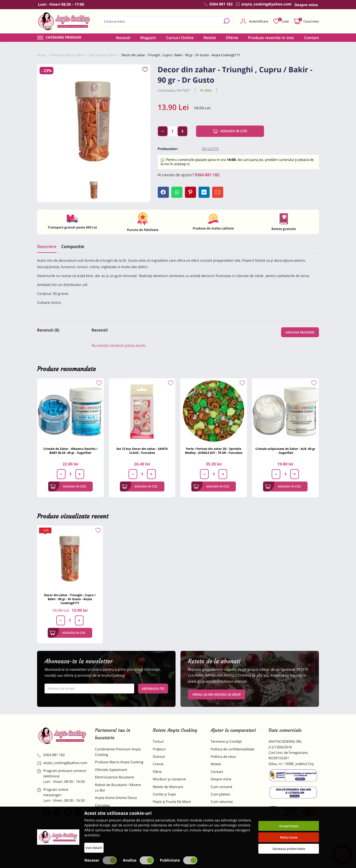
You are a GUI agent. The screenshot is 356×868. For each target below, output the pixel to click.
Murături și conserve (169, 779)
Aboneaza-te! (153, 689)
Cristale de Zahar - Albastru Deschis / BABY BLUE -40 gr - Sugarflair (70, 451)
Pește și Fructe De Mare (172, 802)
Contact (311, 38)
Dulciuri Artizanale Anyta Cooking (115, 829)
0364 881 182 (207, 175)
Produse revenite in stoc (271, 38)
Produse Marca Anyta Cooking (119, 762)
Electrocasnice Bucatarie (114, 777)
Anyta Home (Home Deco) (116, 798)
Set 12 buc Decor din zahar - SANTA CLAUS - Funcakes (142, 451)
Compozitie (73, 246)
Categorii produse (64, 38)
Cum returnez (222, 802)
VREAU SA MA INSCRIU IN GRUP (217, 694)
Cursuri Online (180, 38)
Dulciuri (159, 757)
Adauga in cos (230, 131)
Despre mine (221, 779)
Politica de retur (223, 757)
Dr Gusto (210, 149)
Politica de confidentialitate (233, 749)
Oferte (232, 38)
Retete (210, 38)
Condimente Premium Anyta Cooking (118, 752)
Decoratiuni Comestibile (114, 839)
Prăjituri (159, 749)
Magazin (148, 38)
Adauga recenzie (300, 332)
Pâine (157, 772)
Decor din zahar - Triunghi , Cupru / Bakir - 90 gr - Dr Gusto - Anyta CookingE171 (70, 599)
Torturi (158, 742)
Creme (158, 764)
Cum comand (221, 787)
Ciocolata (102, 805)
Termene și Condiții (226, 742)
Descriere (47, 246)
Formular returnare (226, 809)
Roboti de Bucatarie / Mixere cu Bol (118, 788)
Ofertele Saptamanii (111, 770)
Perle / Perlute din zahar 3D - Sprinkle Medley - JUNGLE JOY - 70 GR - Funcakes (214, 451)
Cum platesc (221, 794)
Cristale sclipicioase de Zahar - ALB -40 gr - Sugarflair (285, 451)
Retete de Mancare (168, 787)
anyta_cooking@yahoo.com (62, 763)
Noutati (123, 38)
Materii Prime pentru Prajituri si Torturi (119, 816)
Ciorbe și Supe (164, 794)
